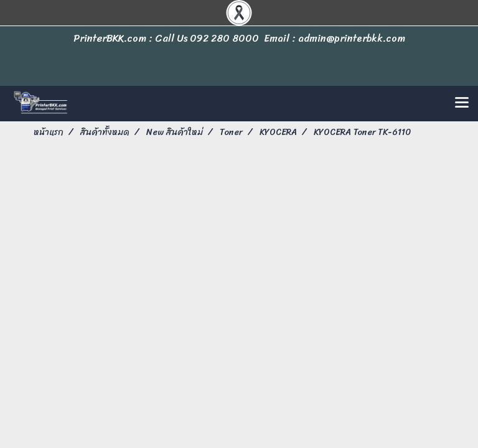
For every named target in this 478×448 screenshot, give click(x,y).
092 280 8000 (224, 38)
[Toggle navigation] (462, 103)
